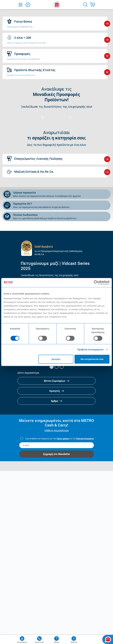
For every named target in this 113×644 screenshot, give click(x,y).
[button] (52, 367)
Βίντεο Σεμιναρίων (57, 381)
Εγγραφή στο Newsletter (57, 454)
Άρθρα (56, 401)
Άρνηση (56, 359)
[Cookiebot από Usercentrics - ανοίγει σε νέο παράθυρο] (96, 283)
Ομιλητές (57, 391)
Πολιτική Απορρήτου (85, 438)
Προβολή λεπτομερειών (90, 349)
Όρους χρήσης (63, 438)
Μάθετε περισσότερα (57, 430)
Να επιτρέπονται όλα (92, 359)
